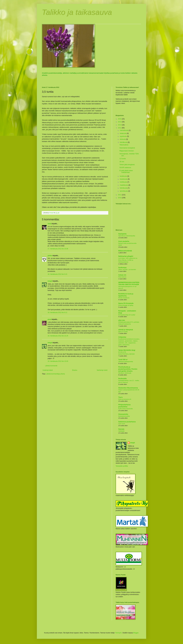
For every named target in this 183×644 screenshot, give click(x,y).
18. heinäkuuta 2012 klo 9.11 (57, 313)
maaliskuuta (124, 185)
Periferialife (122, 379)
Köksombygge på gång (126, 305)
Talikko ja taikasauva (77, 12)
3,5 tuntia (123, 159)
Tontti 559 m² (123, 360)
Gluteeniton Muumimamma (128, 388)
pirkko (50, 256)
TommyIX (118, 633)
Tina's (120, 397)
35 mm (122, 162)
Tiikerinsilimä (124, 145)
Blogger (136, 633)
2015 (120, 119)
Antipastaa (122, 337)
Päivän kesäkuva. (124, 298)
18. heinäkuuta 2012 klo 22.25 (58, 336)
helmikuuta (124, 188)
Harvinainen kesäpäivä (127, 148)
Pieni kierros (122, 277)
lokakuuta (123, 133)
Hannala (121, 429)
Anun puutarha (124, 241)
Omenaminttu (123, 414)
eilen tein (122, 320)
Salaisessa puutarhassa (127, 422)
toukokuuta (124, 179)
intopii (50, 281)
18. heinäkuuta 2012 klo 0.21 (57, 274)
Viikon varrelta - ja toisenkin (127, 269)
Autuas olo (122, 275)
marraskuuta (124, 130)
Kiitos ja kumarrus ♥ (125, 399)
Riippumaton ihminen (127, 151)
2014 (120, 122)
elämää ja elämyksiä (126, 330)
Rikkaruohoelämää (125, 251)
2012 (120, 128)
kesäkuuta (124, 176)
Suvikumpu (122, 268)
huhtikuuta (124, 182)
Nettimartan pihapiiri (126, 256)
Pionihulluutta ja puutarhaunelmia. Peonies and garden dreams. (128, 369)
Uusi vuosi (122, 424)
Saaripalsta (122, 234)
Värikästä (121, 431)
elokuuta (123, 139)
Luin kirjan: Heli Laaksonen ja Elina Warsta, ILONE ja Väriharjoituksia (128, 260)
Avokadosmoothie (124, 416)
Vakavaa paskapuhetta (126, 362)
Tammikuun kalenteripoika (127, 236)
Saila (49, 224)
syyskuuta (123, 136)
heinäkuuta (124, 142)
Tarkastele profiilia (122, 466)
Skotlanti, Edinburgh (125, 373)
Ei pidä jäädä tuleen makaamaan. (126, 171)
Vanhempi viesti (102, 370)
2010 (120, 198)
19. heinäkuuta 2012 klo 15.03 (58, 361)
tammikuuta (124, 191)
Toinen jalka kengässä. (127, 165)
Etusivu (75, 370)
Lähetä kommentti (51, 366)
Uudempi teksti (48, 370)
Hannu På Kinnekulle (126, 303)
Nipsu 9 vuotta (123, 332)
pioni (49, 319)
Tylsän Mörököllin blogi (127, 350)
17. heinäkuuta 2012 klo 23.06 (58, 249)
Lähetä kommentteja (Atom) (55, 374)
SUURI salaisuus (125, 168)
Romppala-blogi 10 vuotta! (127, 315)
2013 (120, 125)
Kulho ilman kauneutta (125, 409)
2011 (120, 195)
